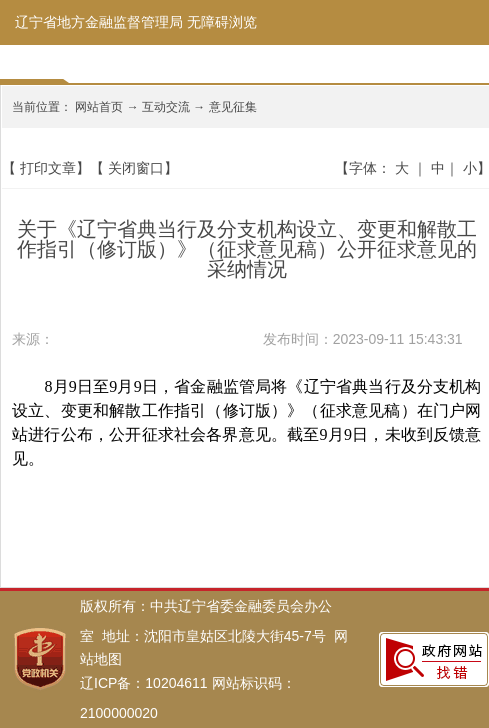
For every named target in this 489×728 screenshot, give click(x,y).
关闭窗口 (136, 168)
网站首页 (99, 107)
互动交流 (166, 107)
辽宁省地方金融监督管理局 (99, 22)
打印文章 (48, 168)
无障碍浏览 (222, 22)
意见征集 (233, 107)
